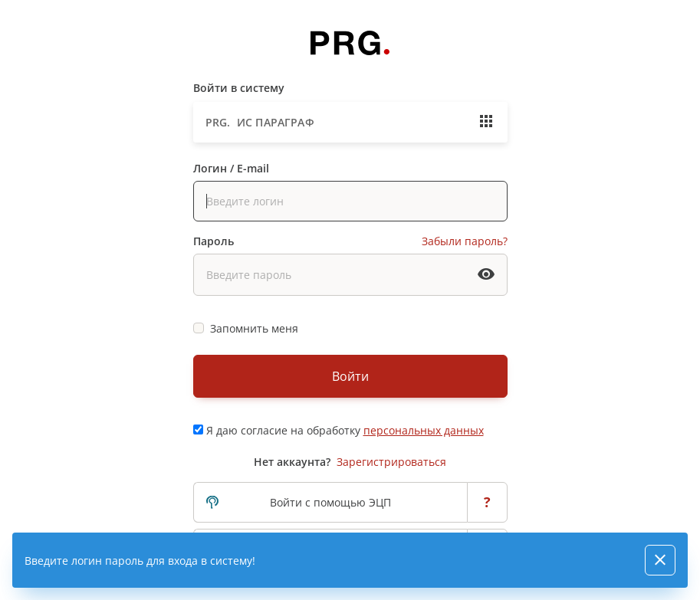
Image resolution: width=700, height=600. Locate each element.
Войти (350, 376)
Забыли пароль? (465, 241)
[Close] (660, 560)
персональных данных (424, 430)
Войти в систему (239, 88)
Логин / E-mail (231, 168)
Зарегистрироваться (391, 462)
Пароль (214, 241)
